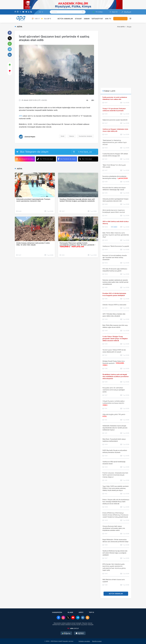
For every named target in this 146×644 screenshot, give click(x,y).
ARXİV (81, 612)
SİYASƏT (78, 19)
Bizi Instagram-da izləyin (25, 159)
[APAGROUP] (73, 628)
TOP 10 (91, 612)
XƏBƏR (87, 19)
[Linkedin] (29, 12)
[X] (20, 12)
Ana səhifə (121, 27)
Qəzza (72, 136)
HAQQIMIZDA (57, 612)
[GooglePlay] (66, 633)
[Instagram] (18, 12)
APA (21, 116)
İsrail (63, 136)
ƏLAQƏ (70, 612)
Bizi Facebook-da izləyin (67, 159)
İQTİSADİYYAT (97, 19)
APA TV (108, 19)
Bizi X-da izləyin (86, 159)
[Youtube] (23, 12)
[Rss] (31, 12)
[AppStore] (80, 633)
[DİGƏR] (129, 19)
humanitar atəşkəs (85, 136)
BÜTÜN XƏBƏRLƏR (65, 19)
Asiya (129, 27)
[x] (68, 618)
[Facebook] (15, 12)
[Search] (83, 12)
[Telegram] (26, 12)
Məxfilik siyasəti (97, 641)
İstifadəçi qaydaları (84, 641)
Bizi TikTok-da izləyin (45, 159)
